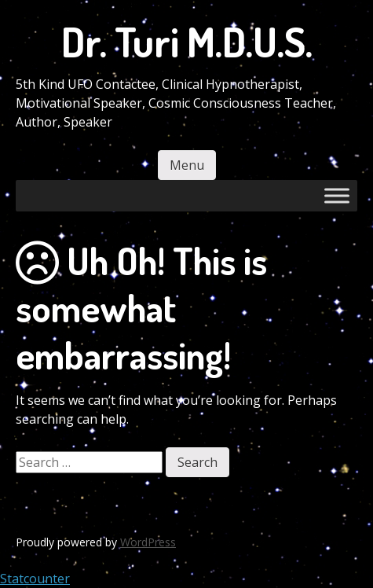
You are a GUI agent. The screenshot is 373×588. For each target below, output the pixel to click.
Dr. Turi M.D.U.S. (187, 41)
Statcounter (35, 579)
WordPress (148, 542)
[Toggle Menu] (337, 195)
